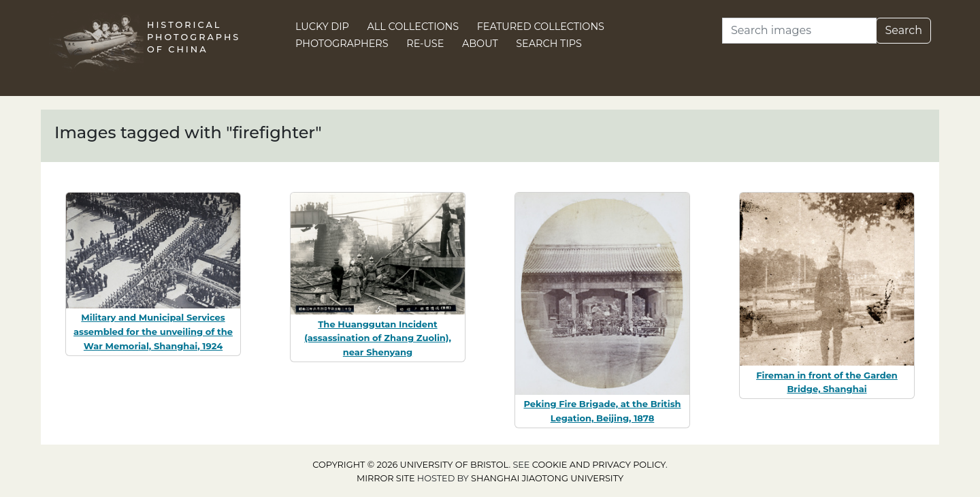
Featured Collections (541, 27)
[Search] (799, 31)
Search (903, 30)
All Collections (413, 27)
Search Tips (549, 44)
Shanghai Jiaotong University (547, 478)
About (480, 44)
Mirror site (386, 478)
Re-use (425, 44)
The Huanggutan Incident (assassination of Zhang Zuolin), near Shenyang (378, 338)
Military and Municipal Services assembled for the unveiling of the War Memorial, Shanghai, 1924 (153, 332)
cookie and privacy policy (599, 465)
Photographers (342, 44)
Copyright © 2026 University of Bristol (410, 465)
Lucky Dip (322, 27)
